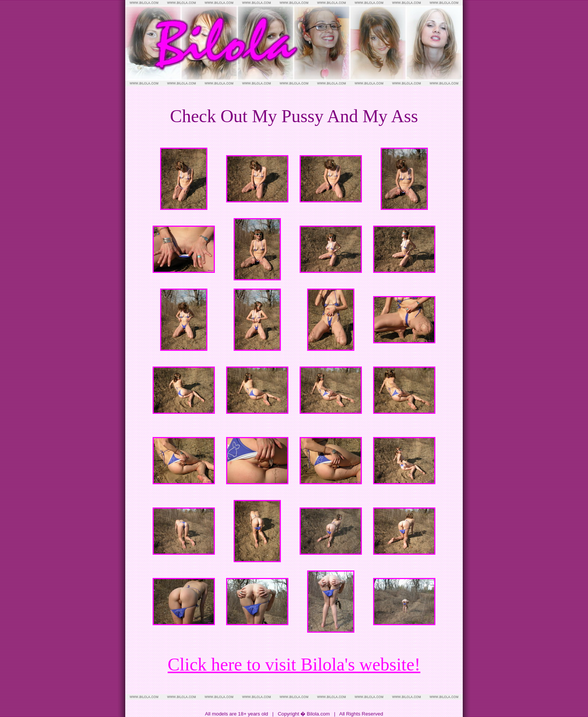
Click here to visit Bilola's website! (294, 664)
